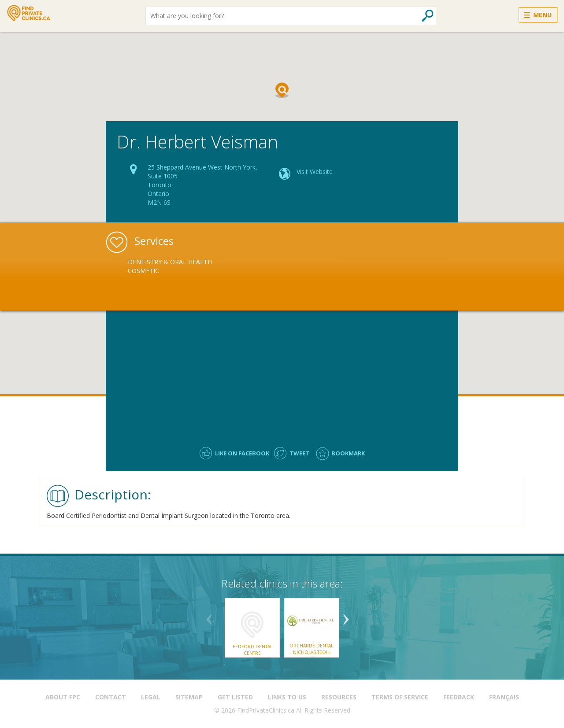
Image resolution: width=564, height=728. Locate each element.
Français (504, 697)
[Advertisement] (282, 374)
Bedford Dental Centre (252, 650)
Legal (151, 697)
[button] (282, 90)
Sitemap (189, 697)
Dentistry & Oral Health (170, 262)
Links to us (287, 697)
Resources (339, 697)
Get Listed (235, 697)
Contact (111, 697)
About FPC (63, 697)
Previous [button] (209, 616)
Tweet (299, 453)
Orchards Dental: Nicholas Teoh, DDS (312, 652)
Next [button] (346, 616)
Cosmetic (143, 271)
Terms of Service (400, 697)
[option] (179, 266)
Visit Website (315, 172)
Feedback (459, 697)
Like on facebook (242, 453)
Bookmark (348, 453)
